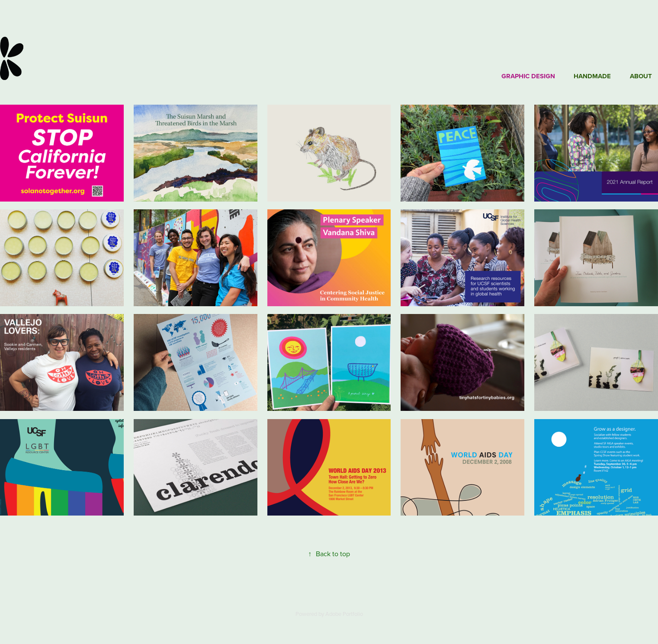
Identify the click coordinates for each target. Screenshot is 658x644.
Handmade (592, 76)
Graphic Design (528, 76)
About (641, 76)
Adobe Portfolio (344, 614)
